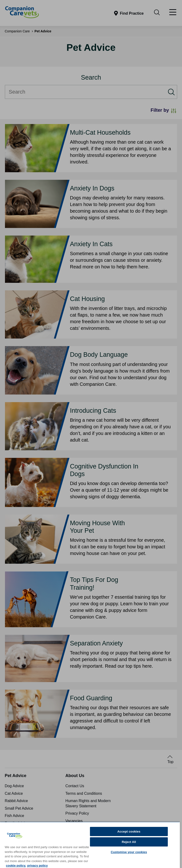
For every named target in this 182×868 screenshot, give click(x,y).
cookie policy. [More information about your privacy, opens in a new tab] (16, 866)
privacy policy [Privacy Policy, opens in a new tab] (38, 866)
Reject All (129, 842)
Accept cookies (129, 831)
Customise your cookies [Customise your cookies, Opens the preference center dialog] (129, 852)
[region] (90, 845)
